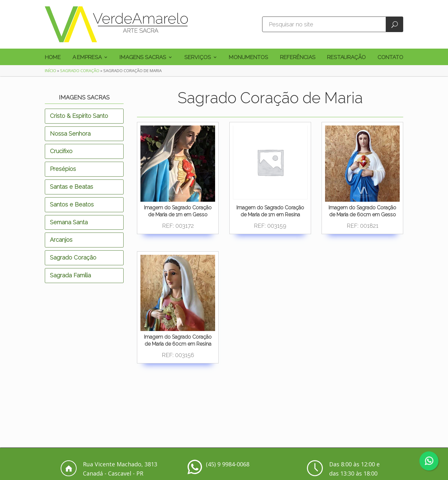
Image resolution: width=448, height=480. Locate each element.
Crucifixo (61, 151)
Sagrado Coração (80, 71)
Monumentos (248, 58)
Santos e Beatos (72, 204)
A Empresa (87, 58)
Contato (390, 58)
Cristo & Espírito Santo (79, 116)
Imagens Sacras (143, 58)
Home (53, 58)
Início (51, 71)
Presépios (63, 169)
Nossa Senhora (70, 134)
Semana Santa (69, 222)
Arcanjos (61, 240)
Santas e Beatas (71, 187)
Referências (298, 58)
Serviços (198, 58)
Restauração (346, 58)
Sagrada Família (70, 275)
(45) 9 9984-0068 (228, 464)
